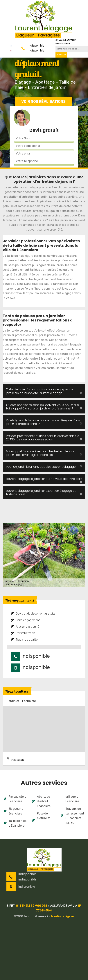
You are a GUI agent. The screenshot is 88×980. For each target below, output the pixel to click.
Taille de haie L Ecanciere (15, 823)
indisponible (36, 46)
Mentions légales (63, 916)
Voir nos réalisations (43, 102)
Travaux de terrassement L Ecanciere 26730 (72, 816)
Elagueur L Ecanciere (13, 811)
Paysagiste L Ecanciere (15, 799)
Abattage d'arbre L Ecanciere (41, 801)
